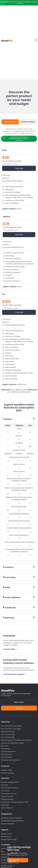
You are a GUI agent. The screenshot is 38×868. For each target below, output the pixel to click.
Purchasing (5, 791)
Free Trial (19, 708)
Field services (6, 749)
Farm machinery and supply (11, 729)
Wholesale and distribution (10, 760)
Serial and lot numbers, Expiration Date (15, 802)
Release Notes (6, 837)
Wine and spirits (7, 757)
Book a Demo (19, 702)
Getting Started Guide (9, 840)
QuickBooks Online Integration (12, 818)
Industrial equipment (8, 751)
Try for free (19, 168)
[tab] (10, 122)
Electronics (5, 746)
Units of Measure (7, 808)
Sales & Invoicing (7, 796)
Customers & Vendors (9, 794)
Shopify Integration (8, 824)
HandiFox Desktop (7, 773)
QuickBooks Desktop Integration (12, 821)
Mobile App (5, 805)
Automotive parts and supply (11, 726)
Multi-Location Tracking (9, 788)
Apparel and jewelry (8, 732)
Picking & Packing (7, 799)
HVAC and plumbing (8, 734)
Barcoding (5, 785)
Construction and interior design (12, 743)
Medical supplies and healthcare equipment (17, 740)
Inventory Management (9, 782)
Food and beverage (8, 737)
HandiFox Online (7, 770)
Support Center (6, 834)
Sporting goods (6, 754)
